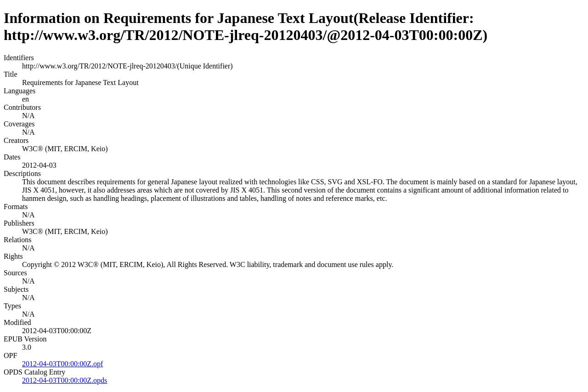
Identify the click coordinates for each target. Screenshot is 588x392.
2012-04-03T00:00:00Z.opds (65, 380)
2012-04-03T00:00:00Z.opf (62, 364)
